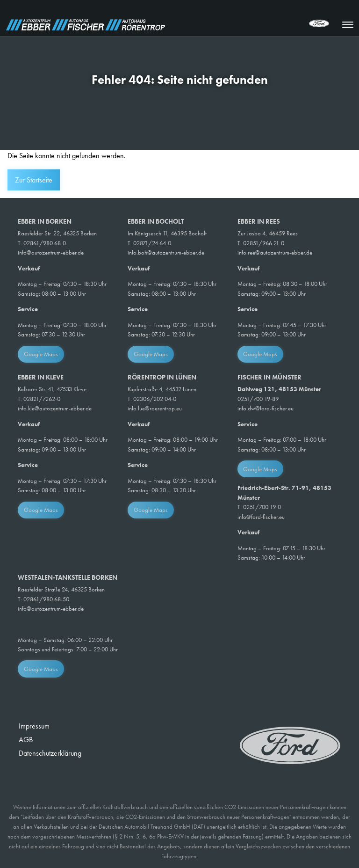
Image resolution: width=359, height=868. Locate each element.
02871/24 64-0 (152, 243)
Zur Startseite (34, 180)
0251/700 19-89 (258, 399)
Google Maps (41, 354)
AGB (26, 740)
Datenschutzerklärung (50, 753)
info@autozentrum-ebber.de (51, 252)
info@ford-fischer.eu (261, 517)
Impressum (34, 726)
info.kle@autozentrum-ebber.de (55, 408)
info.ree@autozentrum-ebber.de (275, 252)
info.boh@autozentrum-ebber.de (166, 252)
